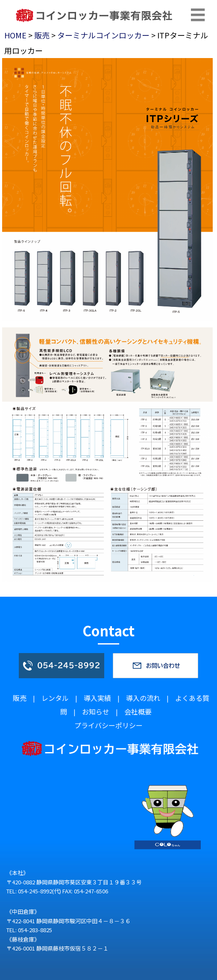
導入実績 (97, 698)
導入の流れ (143, 698)
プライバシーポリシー (108, 725)
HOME (15, 35)
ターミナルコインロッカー (103, 35)
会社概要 (138, 712)
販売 (42, 35)
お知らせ (96, 712)
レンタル (55, 698)
